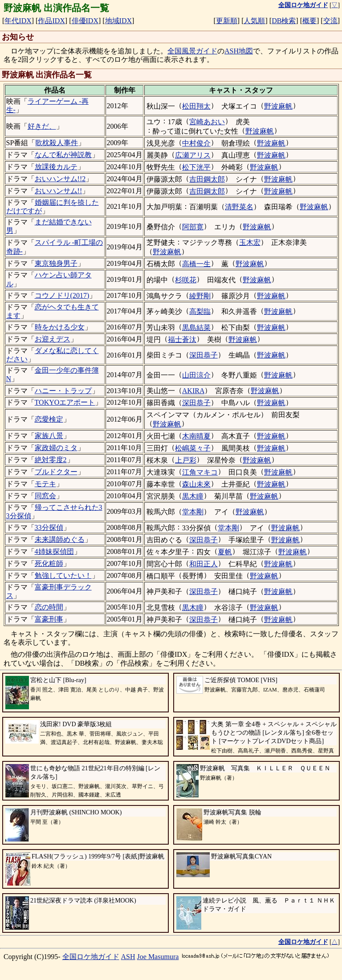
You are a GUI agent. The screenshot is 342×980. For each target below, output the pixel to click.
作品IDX (51, 21)
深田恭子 (204, 355)
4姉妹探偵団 (54, 551)
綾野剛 (200, 296)
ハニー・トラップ (63, 391)
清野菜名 (239, 207)
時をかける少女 (60, 327)
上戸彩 (186, 460)
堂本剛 (193, 512)
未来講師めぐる (60, 539)
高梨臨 (200, 311)
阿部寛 (193, 227)
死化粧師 (49, 563)
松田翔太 (196, 106)
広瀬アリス (193, 155)
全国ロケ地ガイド (91, 957)
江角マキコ (200, 472)
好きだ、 (42, 126)
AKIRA (193, 391)
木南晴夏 (196, 436)
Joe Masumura (158, 957)
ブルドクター (56, 472)
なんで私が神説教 (63, 155)
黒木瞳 (193, 496)
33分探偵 (49, 527)
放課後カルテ (56, 167)
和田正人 (204, 564)
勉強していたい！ (63, 575)
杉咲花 (186, 280)
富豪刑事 (49, 619)
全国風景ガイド (192, 51)
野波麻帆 (278, 106)
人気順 (254, 21)
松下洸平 (196, 167)
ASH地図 (239, 51)
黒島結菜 (196, 327)
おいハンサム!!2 (60, 179)
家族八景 (49, 436)
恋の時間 (49, 607)
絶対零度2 (51, 460)
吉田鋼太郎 (207, 179)
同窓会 (45, 496)
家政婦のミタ (56, 448)
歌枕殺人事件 (57, 143)
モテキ (45, 484)
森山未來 (196, 484)
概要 (309, 21)
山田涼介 (196, 375)
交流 (330, 21)
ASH (128, 957)
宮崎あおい (207, 122)
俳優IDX (85, 21)
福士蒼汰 (182, 340)
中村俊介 (196, 143)
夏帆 (225, 552)
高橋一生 (196, 264)
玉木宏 (250, 242)
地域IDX (118, 21)
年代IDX (18, 21)
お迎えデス (53, 339)
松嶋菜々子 (193, 448)
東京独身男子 (56, 263)
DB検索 (284, 21)
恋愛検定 (49, 419)
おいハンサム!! (59, 191)
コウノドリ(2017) (62, 295)
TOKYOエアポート (65, 402)
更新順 (227, 21)
